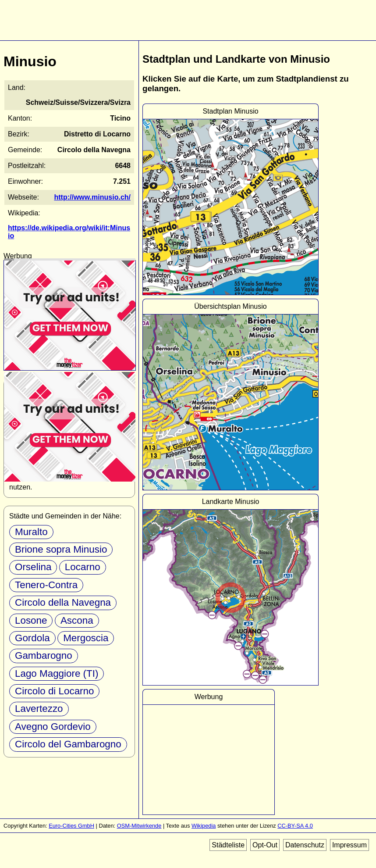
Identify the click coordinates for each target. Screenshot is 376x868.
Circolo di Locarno (54, 691)
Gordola (32, 638)
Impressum (349, 845)
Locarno (83, 567)
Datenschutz (305, 845)
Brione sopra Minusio (61, 549)
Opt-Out (265, 845)
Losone (31, 620)
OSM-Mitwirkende (139, 826)
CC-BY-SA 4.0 (295, 826)
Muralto (31, 532)
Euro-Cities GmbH (71, 826)
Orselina (33, 567)
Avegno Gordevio (53, 727)
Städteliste (228, 845)
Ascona (77, 620)
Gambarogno (44, 655)
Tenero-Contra (46, 585)
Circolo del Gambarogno (68, 744)
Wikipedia (204, 826)
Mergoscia (86, 638)
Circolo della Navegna (63, 602)
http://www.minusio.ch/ (92, 197)
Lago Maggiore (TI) (57, 673)
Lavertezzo (39, 709)
